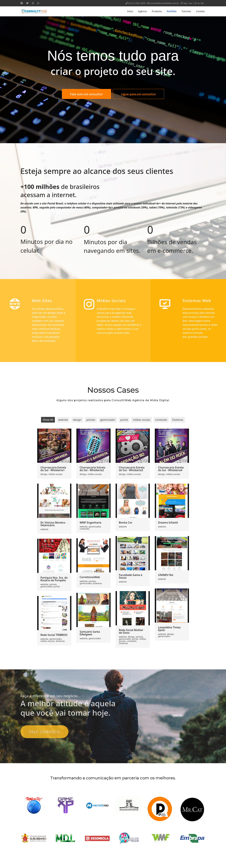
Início (130, 11)
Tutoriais (186, 11)
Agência (142, 11)
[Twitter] (27, 3)
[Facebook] (22, 3)
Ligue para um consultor (138, 94)
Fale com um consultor (86, 94)
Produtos (157, 11)
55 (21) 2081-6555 (137, 3)
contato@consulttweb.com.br (164, 3)
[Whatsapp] (38, 3)
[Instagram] (33, 3)
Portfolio (172, 11)
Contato (200, 11)
